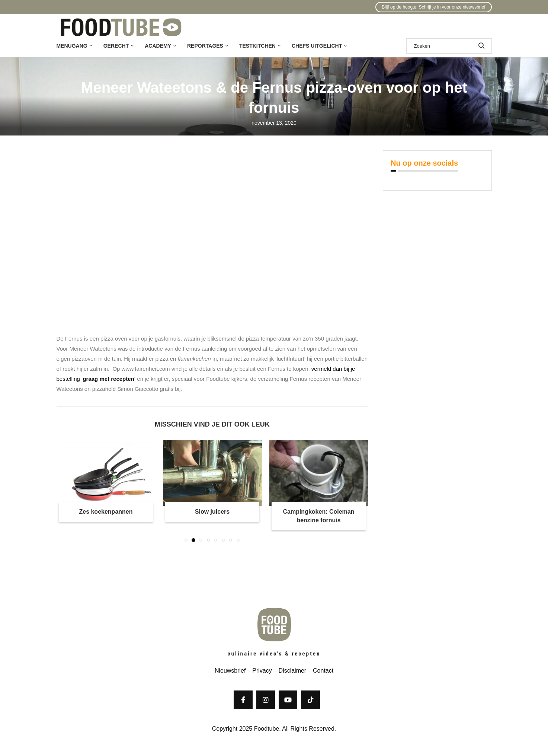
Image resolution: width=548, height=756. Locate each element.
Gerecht (116, 46)
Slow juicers (212, 512)
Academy (158, 46)
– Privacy (259, 671)
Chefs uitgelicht (317, 46)
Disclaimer (293, 671)
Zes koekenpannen (106, 512)
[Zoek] (449, 46)
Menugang (72, 46)
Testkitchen (257, 46)
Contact (323, 671)
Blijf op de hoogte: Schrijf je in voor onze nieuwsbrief (433, 7)
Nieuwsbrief (230, 671)
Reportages (205, 46)
